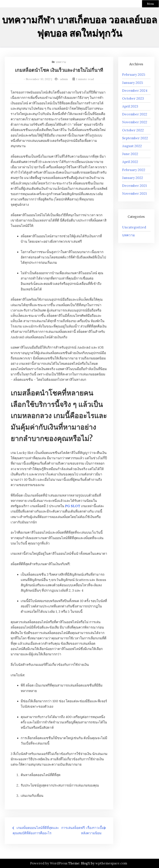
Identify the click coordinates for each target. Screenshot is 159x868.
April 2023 (130, 106)
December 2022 (135, 114)
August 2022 (132, 146)
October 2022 (133, 130)
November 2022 (135, 122)
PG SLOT (73, 506)
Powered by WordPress (49, 863)
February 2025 (134, 75)
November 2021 (134, 194)
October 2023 (133, 98)
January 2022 (133, 178)
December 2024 (135, 91)
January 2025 (133, 83)
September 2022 (135, 138)
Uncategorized (134, 227)
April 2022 (130, 162)
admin (64, 79)
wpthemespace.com (111, 863)
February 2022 (134, 170)
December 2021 (134, 186)
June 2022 (130, 154)
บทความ (61, 62)
